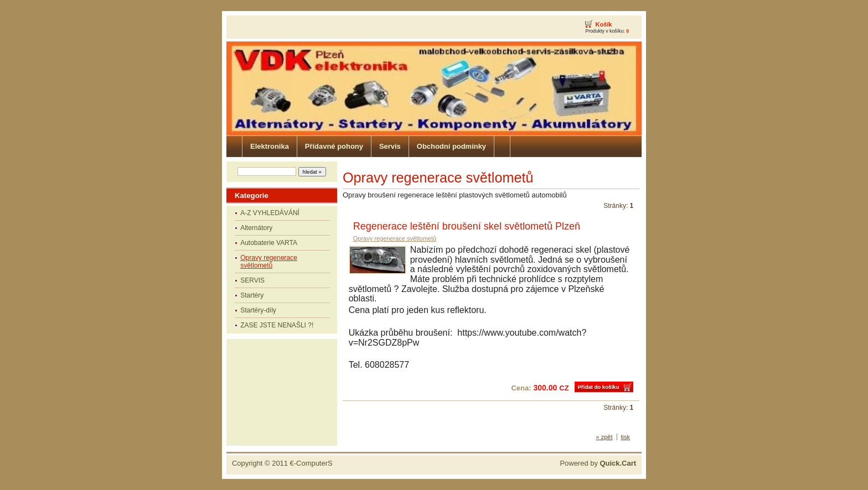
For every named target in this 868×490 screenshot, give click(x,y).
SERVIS (252, 280)
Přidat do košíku (599, 387)
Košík (603, 24)
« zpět (604, 437)
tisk (626, 437)
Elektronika (270, 146)
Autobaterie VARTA (269, 243)
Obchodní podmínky (451, 146)
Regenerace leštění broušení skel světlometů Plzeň (467, 226)
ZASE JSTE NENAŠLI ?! (277, 325)
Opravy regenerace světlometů (269, 262)
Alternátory (256, 228)
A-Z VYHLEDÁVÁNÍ (270, 213)
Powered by (598, 463)
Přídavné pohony (334, 146)
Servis (390, 146)
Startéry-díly (258, 310)
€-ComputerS (311, 463)
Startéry (252, 295)
